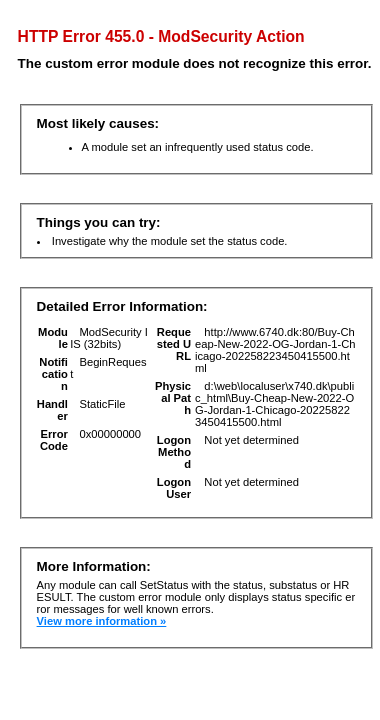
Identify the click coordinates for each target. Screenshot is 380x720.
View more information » (102, 621)
